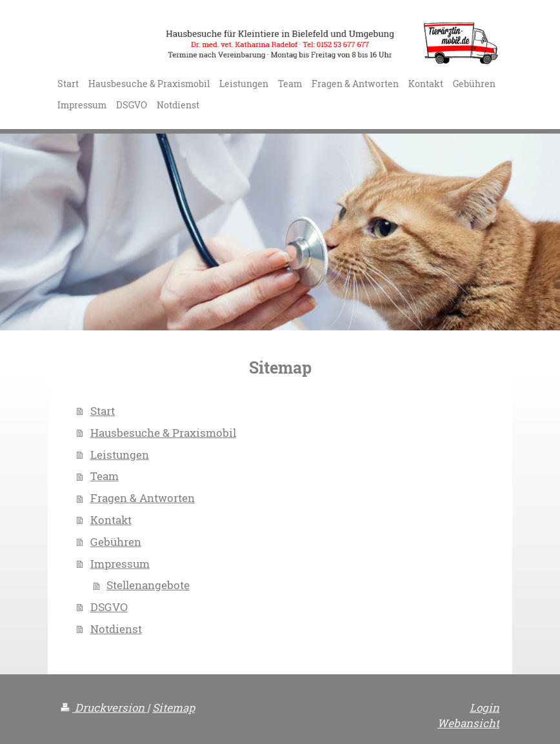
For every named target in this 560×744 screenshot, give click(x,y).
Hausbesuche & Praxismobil (163, 433)
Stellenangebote (148, 585)
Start (103, 411)
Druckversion (104, 708)
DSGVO (109, 607)
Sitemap (174, 708)
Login (485, 708)
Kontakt (111, 520)
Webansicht (468, 723)
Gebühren (116, 542)
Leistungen (120, 455)
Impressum (120, 564)
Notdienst (116, 629)
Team (105, 476)
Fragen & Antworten (143, 498)
